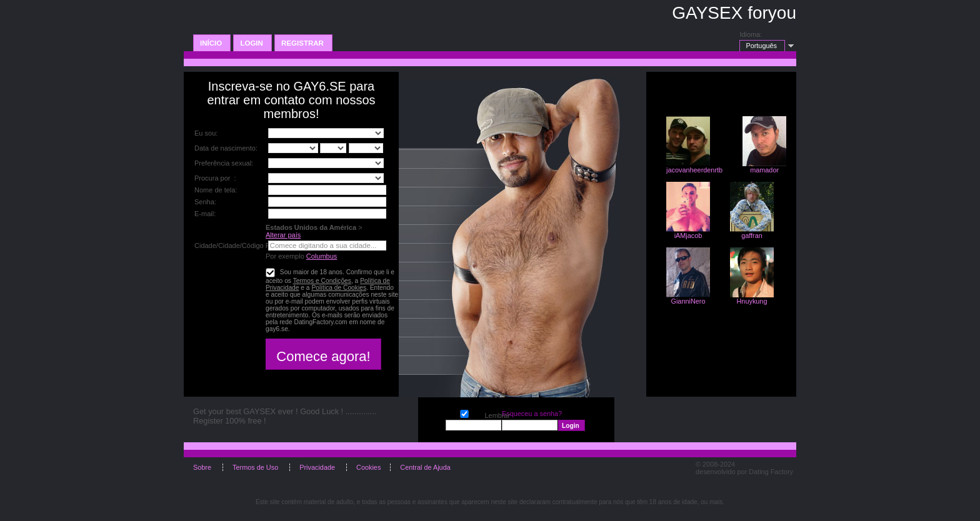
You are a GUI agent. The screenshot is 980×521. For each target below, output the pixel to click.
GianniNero (688, 301)
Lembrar (464, 413)
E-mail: (205, 214)
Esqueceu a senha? (533, 414)
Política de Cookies (339, 288)
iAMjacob (688, 236)
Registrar (303, 43)
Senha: (206, 202)
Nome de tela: (217, 190)
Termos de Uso (256, 467)
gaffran (752, 236)
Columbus (322, 256)
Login (252, 43)
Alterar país (283, 235)
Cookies (368, 467)
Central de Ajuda (425, 467)
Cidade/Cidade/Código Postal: (240, 246)
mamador (764, 170)
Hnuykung (752, 301)
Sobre (203, 467)
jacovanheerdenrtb (694, 170)
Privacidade (318, 467)
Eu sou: (206, 133)
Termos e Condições (322, 281)
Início (212, 43)
